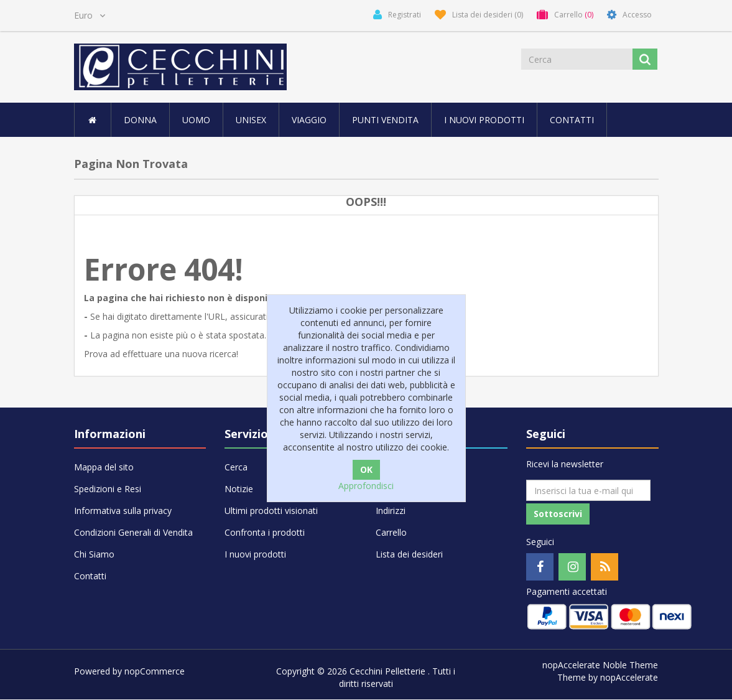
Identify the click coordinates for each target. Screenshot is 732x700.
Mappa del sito (104, 467)
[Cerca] (577, 59)
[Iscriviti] (588, 490)
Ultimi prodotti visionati (271, 511)
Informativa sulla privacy (123, 511)
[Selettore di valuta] (90, 16)
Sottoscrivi (558, 514)
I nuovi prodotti (484, 120)
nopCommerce (155, 672)
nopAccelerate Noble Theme (600, 665)
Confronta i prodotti (265, 532)
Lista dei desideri (409, 554)
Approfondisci (366, 486)
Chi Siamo (94, 554)
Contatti (572, 120)
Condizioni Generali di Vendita (133, 532)
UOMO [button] (196, 120)
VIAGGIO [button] (309, 120)
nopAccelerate (629, 678)
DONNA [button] (140, 120)
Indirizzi (391, 511)
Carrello (391, 532)
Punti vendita (385, 120)
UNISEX (251, 120)
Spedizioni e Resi (108, 489)
